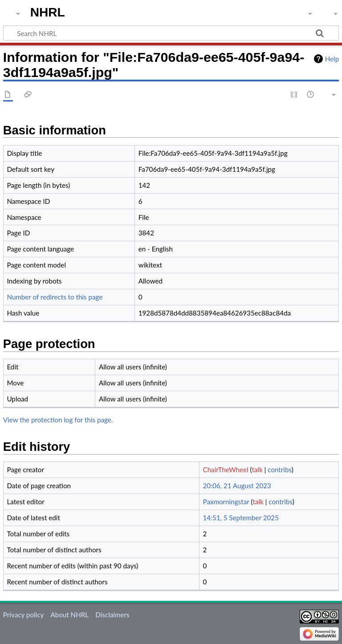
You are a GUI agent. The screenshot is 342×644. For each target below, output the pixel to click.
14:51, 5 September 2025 (241, 518)
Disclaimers (112, 615)
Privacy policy (23, 615)
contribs (279, 470)
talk (257, 470)
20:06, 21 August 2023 (237, 486)
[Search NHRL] (171, 33)
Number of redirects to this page (55, 297)
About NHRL (69, 615)
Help (332, 59)
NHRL (48, 12)
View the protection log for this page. (58, 420)
